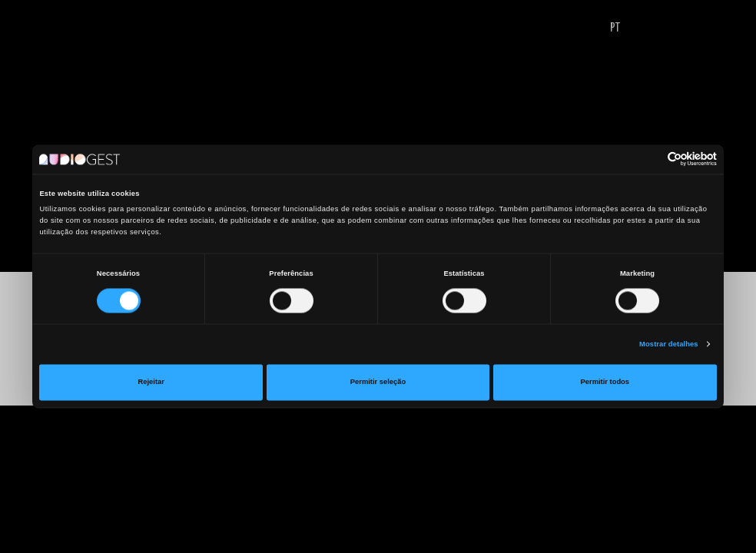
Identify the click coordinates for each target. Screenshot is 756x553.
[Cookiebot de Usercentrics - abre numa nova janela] (650, 159)
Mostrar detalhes (669, 344)
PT (615, 28)
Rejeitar (151, 382)
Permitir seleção (378, 382)
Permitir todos (605, 382)
